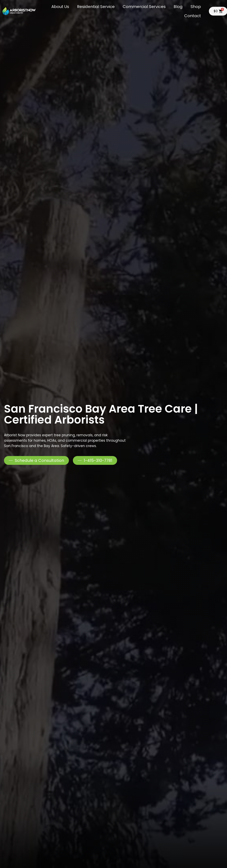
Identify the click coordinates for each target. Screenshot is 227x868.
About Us (60, 7)
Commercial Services (144, 7)
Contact (193, 16)
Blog (178, 7)
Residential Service (96, 7)
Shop (196, 7)
